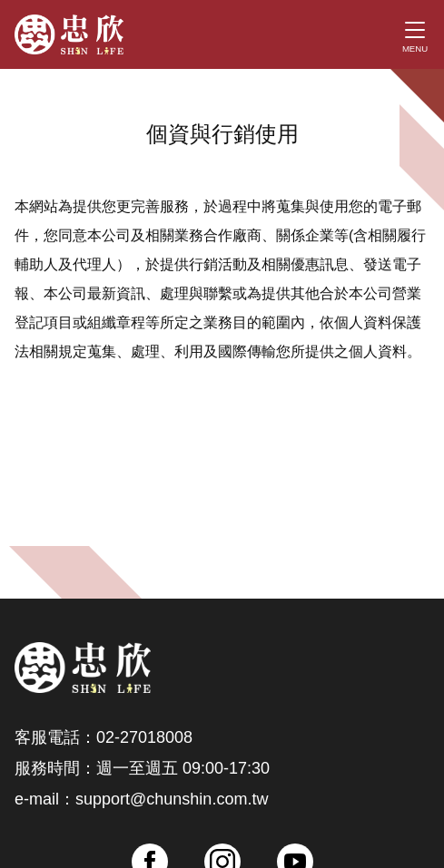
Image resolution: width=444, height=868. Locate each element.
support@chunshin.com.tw (172, 799)
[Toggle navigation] (415, 34)
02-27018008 (144, 737)
